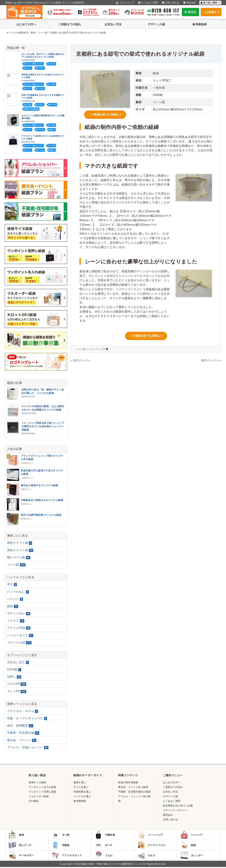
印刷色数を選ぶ (82, 792)
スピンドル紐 (19, 642)
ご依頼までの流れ (70, 24)
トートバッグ (150, 835)
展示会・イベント (22, 740)
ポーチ (104, 845)
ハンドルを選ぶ (82, 796)
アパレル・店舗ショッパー (34, 64)
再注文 (190, 12)
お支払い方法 (113, 24)
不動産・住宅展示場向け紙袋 (134, 792)
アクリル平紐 (19, 628)
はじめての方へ (26, 24)
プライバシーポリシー (175, 810)
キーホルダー (21, 856)
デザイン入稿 (156, 24)
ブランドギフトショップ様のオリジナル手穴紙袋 (42, 457)
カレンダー (192, 856)
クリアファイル (151, 846)
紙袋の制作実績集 (128, 782)
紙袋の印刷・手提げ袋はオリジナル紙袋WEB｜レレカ (112, 865)
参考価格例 (200, 24)
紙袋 (16, 835)
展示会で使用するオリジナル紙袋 (40, 485)
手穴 (12, 584)
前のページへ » (211, 359)
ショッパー (192, 835)
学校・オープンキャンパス (27, 718)
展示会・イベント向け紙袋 (133, 787)
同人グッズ (20, 845)
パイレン (15, 599)
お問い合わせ (170, 3)
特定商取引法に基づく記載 (178, 806)
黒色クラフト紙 (20, 543)
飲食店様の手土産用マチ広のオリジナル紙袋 (42, 472)
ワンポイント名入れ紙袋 (42, 787)
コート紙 (81, 348)
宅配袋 (61, 845)
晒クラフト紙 (19, 557)
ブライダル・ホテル (23, 711)
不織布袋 (105, 835)
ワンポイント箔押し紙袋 (42, 792)
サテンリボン (19, 613)
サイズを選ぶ (81, 787)
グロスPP (17, 684)
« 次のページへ (81, 359)
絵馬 (188, 845)
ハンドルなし (18, 592)
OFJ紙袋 (34, 801)
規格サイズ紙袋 (37, 782)
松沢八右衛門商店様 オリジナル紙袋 (41, 515)
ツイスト (91, 348)
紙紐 (13, 606)
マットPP (101, 348)
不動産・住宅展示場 (32, 109)
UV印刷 (14, 669)
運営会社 (189, 3)
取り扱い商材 (210, 3)
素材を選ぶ (80, 782)
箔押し (52, 130)
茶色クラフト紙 (20, 550)
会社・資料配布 (20, 725)
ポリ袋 (61, 835)
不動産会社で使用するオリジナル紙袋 (42, 500)
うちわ (104, 856)
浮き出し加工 (18, 662)
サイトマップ (124, 3)
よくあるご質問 (148, 3)
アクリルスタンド (67, 856)
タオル (146, 856)
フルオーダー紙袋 (39, 796)
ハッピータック (20, 635)
